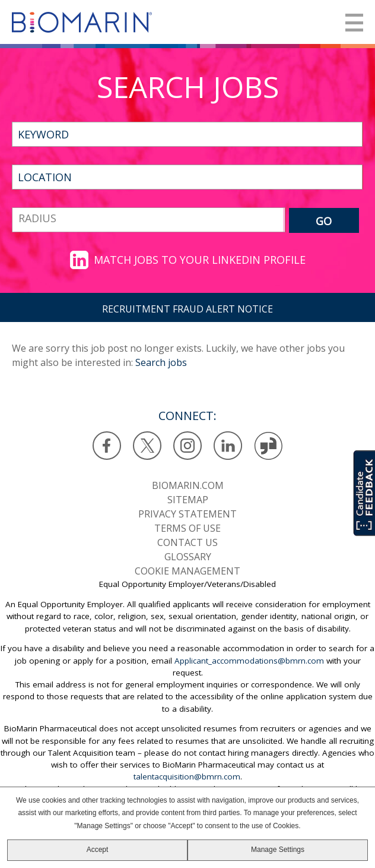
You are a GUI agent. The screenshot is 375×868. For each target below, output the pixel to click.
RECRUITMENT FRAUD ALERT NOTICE (188, 309)
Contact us (188, 542)
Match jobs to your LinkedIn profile (200, 260)
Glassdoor (268, 446)
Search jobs (161, 362)
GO (324, 221)
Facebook (107, 446)
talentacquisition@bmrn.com (187, 777)
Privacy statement (188, 514)
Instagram (188, 446)
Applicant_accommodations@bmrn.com (249, 661)
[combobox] (187, 177)
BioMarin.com (188, 485)
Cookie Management (188, 571)
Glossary (188, 557)
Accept (98, 850)
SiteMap (188, 500)
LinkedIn (228, 446)
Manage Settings (278, 850)
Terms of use (188, 528)
